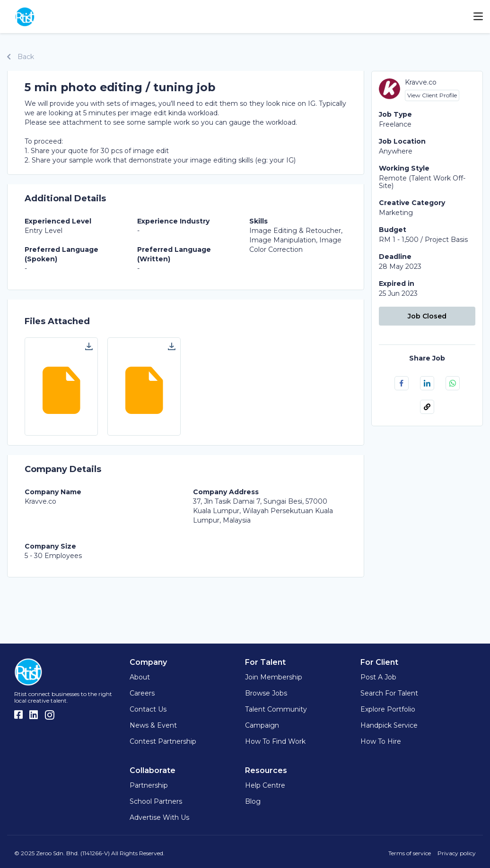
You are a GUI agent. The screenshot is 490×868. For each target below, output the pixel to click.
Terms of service (410, 853)
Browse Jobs (266, 693)
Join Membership (274, 677)
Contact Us (148, 709)
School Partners (156, 801)
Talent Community (276, 709)
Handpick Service (389, 725)
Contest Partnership (163, 741)
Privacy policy (457, 853)
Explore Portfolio (388, 709)
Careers (142, 693)
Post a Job (378, 677)
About (140, 677)
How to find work (275, 741)
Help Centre (265, 785)
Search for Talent (389, 693)
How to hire (381, 741)
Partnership (149, 785)
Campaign (262, 725)
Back (21, 57)
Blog (253, 801)
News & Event (153, 725)
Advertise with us (159, 817)
